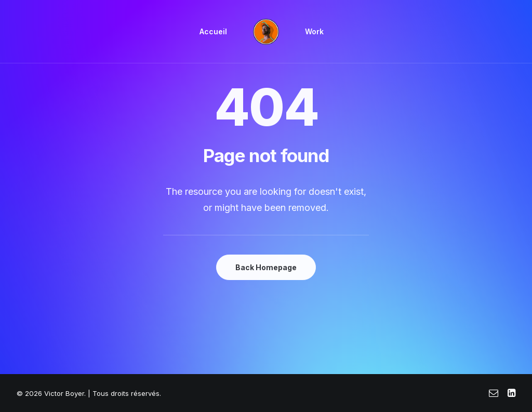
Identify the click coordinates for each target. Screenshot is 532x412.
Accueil (213, 31)
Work (314, 31)
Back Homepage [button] (266, 267)
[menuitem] (213, 32)
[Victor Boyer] (266, 32)
